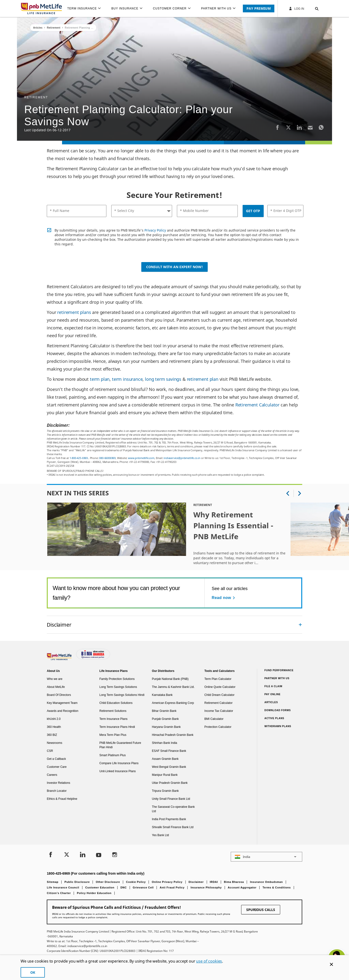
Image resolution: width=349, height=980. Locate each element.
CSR (50, 751)
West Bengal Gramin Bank (169, 767)
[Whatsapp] (321, 127)
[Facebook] (278, 127)
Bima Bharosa (234, 882)
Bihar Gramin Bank (164, 711)
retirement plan (203, 379)
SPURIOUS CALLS (261, 910)
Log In (296, 8)
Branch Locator (57, 791)
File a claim (273, 686)
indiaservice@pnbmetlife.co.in (182, 458)
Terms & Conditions (277, 887)
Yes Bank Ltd (160, 835)
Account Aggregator (242, 887)
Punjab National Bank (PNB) (170, 679)
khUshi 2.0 (54, 719)
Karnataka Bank (162, 695)
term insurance (127, 379)
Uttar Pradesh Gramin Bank (170, 783)
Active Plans (274, 718)
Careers (52, 775)
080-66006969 (107, 458)
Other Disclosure (108, 882)
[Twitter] (288, 127)
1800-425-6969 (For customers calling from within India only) (95, 873)
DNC (124, 887)
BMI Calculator (214, 719)
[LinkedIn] (299, 127)
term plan (100, 379)
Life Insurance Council (63, 887)
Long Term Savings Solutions (118, 687)
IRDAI (214, 882)
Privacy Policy (155, 230)
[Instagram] (115, 855)
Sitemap (53, 882)
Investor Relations (58, 783)
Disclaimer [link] (59, 625)
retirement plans (74, 312)
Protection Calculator (218, 727)
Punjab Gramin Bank (165, 719)
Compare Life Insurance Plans (119, 763)
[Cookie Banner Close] (331, 964)
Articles (271, 702)
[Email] (310, 127)
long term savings (163, 379)
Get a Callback (56, 759)
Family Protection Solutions (117, 679)
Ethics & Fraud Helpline (62, 799)
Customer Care (57, 767)
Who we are (55, 679)
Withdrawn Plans (278, 726)
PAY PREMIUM (259, 8)
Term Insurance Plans (113, 719)
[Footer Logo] (60, 659)
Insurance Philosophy (206, 887)
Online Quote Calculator (220, 687)
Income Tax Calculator (219, 711)
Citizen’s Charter (59, 893)
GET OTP (253, 211)
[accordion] (174, 625)
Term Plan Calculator (218, 679)
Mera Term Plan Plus (113, 735)
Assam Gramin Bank (165, 759)
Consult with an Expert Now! (174, 267)
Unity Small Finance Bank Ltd (171, 799)
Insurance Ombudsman (266, 882)
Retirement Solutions (113, 711)
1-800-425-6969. (79, 458)
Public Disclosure (77, 882)
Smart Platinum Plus (113, 755)
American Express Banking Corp (173, 703)
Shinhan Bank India (165, 743)
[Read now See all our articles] (224, 598)
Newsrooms (54, 743)
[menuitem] (86, 8)
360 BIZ (52, 735)
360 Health (54, 727)
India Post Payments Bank (169, 819)
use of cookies (209, 961)
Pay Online (272, 694)
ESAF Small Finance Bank (169, 751)
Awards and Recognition (63, 711)
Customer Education (100, 887)
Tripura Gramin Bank (165, 791)
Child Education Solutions (116, 703)
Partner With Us (277, 678)
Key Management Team (62, 703)
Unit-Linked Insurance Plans (118, 771)
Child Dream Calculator (219, 695)
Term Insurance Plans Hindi (117, 727)
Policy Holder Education (94, 893)
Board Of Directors (59, 695)
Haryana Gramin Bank (166, 727)
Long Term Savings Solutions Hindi (122, 695)
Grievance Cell (143, 887)
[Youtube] (99, 855)
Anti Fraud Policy (172, 887)
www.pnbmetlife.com (141, 458)
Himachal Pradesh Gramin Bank (173, 735)
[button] (312, 8)
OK (33, 972)
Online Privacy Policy (167, 882)
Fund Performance (279, 670)
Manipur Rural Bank (165, 775)
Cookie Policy (136, 882)
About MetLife (56, 687)
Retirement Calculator (257, 405)
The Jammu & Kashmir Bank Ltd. (173, 687)
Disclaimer (196, 882)
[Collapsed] (300, 625)
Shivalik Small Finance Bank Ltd (173, 827)
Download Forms (278, 710)
